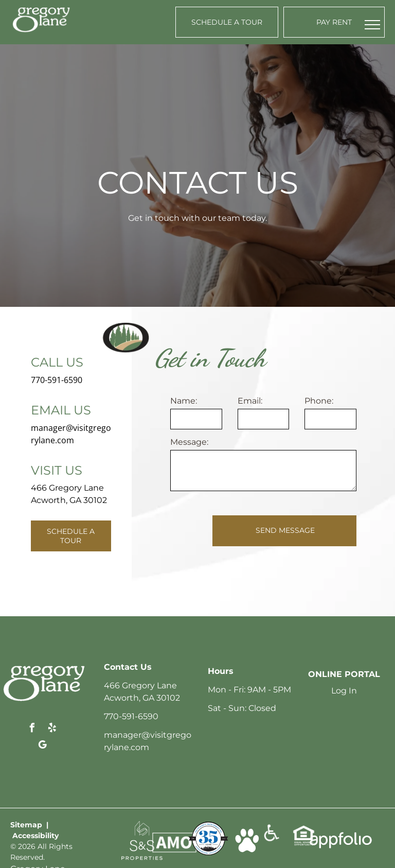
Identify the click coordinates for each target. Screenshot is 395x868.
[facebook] (32, 729)
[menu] (372, 25)
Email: (250, 401)
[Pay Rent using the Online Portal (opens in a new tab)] (334, 22)
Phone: (319, 401)
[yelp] (52, 729)
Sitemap (26, 825)
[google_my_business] (42, 746)
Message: (189, 442)
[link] (142, 826)
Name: (184, 401)
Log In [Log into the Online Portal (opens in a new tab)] (344, 691)
